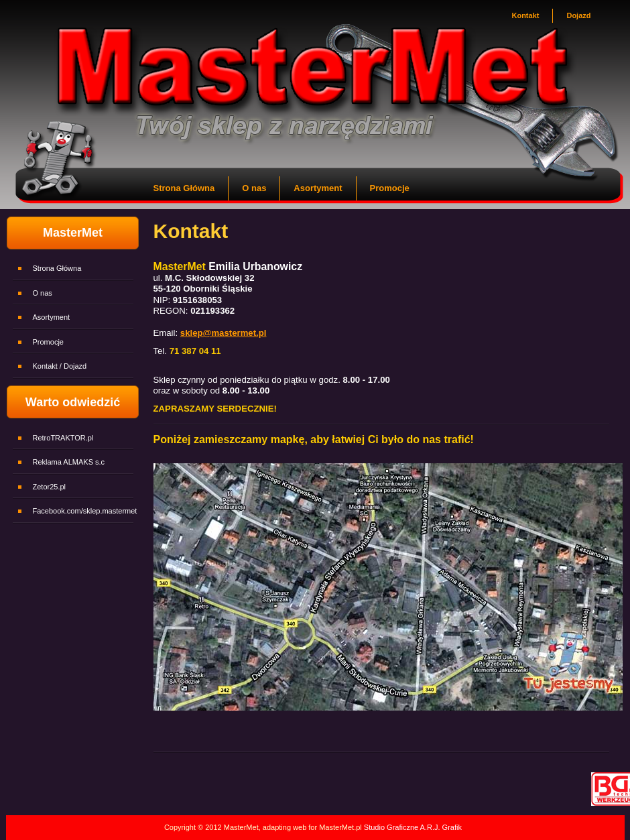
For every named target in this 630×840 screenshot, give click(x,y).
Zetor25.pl (50, 487)
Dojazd (578, 15)
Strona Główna (184, 188)
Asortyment (318, 188)
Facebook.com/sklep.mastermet (85, 511)
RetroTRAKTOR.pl (63, 438)
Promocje (390, 188)
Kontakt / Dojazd (60, 366)
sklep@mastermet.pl (224, 333)
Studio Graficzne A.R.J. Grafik (412, 827)
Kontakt (525, 15)
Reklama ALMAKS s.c (69, 462)
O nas (254, 188)
